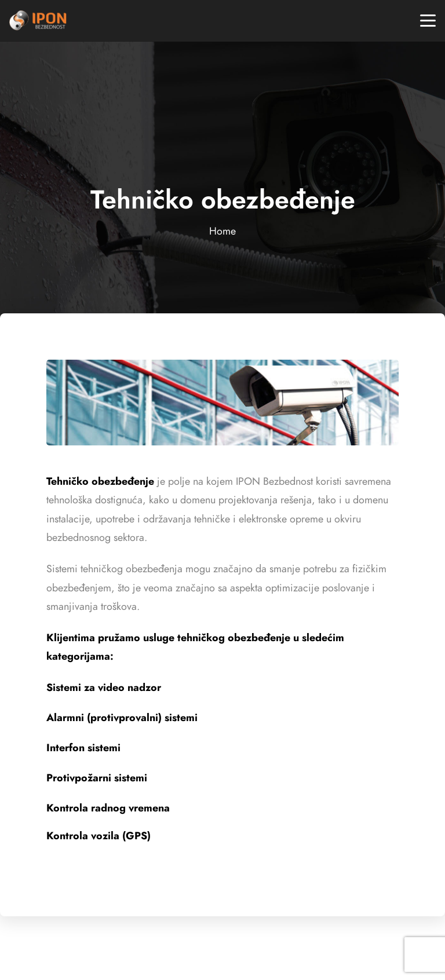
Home (222, 231)
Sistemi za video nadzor (104, 687)
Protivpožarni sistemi (97, 778)
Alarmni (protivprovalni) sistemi (122, 717)
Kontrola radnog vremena (108, 808)
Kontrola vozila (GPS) (99, 835)
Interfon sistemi (83, 747)
